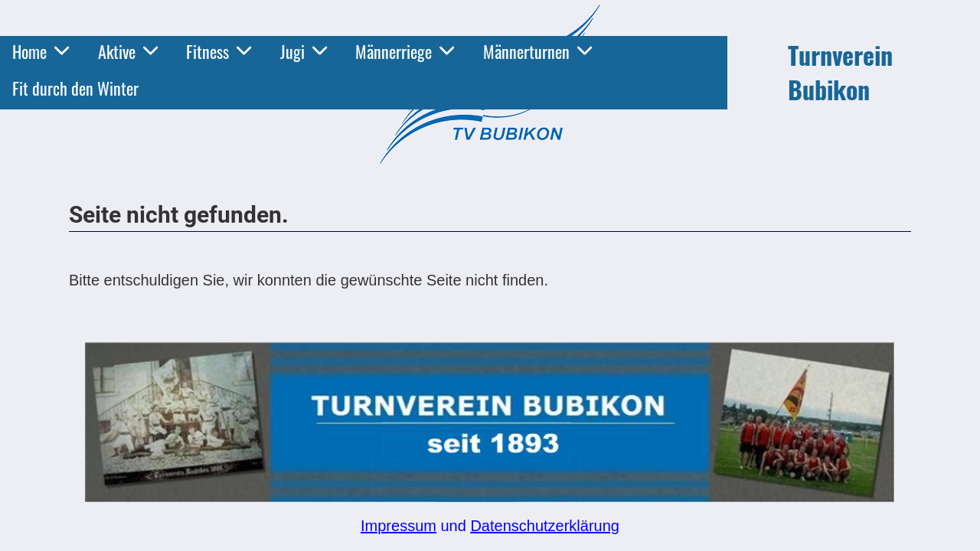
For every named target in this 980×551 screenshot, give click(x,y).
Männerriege (405, 51)
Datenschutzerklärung (545, 526)
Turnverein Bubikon (840, 73)
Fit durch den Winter (75, 88)
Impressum (399, 526)
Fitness (219, 51)
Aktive (128, 51)
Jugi (304, 51)
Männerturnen (537, 51)
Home (41, 51)
